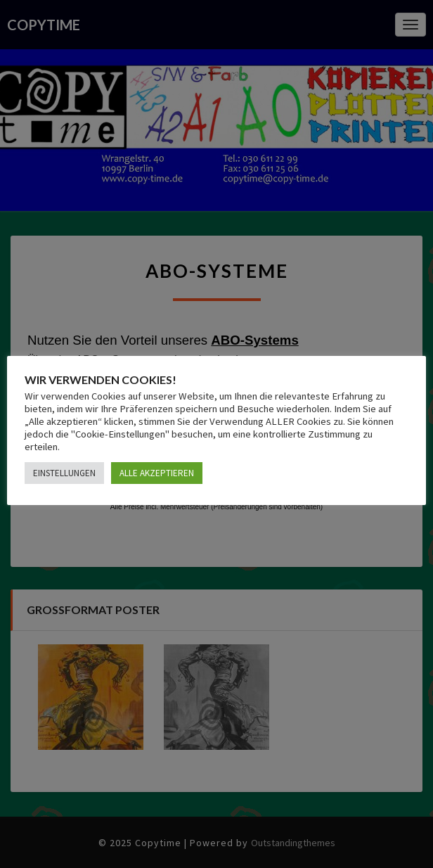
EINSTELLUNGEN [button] (64, 473)
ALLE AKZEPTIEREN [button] (157, 473)
